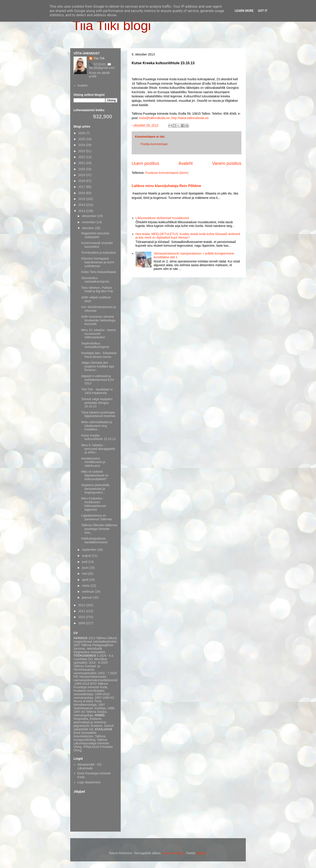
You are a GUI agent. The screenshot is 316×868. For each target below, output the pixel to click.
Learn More (244, 11)
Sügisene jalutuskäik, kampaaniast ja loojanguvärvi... (96, 489)
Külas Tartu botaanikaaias (99, 272)
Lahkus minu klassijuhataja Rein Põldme (166, 186)
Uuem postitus (145, 163)
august (87, 556)
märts (86, 586)
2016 (82, 193)
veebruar (88, 592)
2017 (82, 187)
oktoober (88, 228)
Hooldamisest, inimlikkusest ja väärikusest (93, 462)
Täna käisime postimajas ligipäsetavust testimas (98, 414)
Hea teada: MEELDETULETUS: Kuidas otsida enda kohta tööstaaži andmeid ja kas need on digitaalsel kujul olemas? (188, 236)
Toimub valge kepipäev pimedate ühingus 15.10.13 (97, 403)
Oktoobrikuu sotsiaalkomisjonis (95, 280)
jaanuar (87, 597)
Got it (263, 11)
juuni (85, 568)
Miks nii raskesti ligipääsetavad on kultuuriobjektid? (95, 475)
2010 (82, 617)
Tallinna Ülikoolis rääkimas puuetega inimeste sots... (99, 529)
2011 (82, 611)
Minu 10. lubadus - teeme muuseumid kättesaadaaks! (99, 334)
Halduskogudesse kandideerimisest (94, 540)
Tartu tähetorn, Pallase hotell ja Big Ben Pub (97, 290)
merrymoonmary (173, 853)
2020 (82, 169)
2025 (82, 139)
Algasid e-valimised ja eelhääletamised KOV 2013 (98, 380)
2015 (82, 199)
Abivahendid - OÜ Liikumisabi (90, 766)
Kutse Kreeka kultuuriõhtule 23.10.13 (98, 437)
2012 (82, 605)
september (90, 550)
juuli (85, 562)
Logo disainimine (89, 782)
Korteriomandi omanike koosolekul (97, 245)
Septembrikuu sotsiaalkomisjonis (95, 345)
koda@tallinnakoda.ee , (155, 118)
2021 (82, 163)
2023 (82, 151)
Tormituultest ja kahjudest (99, 253)
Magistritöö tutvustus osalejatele (95, 235)
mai (85, 574)
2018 (82, 181)
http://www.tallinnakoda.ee (190, 118)
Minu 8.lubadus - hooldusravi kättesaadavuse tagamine (94, 504)
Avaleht (186, 163)
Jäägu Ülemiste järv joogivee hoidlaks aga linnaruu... (98, 366)
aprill (85, 580)
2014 (82, 205)
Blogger (201, 853)
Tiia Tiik (99, 58)
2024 (82, 145)
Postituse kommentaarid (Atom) (167, 173)
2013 (82, 211)
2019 (82, 175)
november (89, 222)
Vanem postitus (227, 163)
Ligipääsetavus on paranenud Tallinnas (97, 517)
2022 (82, 157)
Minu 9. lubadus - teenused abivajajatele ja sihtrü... (98, 449)
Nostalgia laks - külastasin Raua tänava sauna (99, 355)
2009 (82, 623)
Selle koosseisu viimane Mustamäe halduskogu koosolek (98, 320)
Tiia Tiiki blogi (112, 26)
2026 (82, 133)
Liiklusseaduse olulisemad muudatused (162, 218)
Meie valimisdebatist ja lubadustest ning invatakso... (97, 426)
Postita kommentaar (154, 144)
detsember (90, 216)
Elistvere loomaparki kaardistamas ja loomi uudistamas (98, 262)
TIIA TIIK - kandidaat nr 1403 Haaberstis (97, 391)
